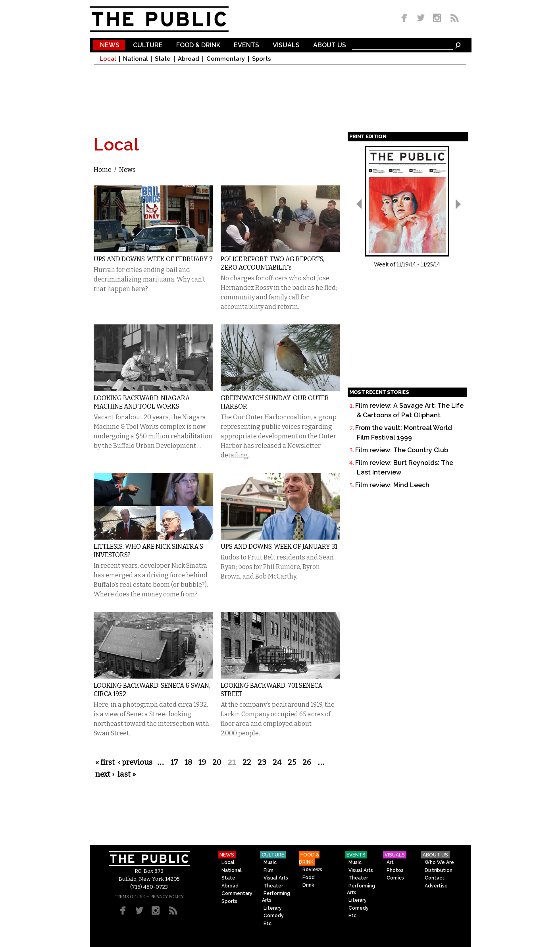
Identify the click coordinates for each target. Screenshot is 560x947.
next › (105, 774)
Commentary (226, 59)
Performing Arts (276, 897)
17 (174, 762)
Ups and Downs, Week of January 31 (279, 547)
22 (247, 762)
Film (268, 870)
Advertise (436, 886)
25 (292, 762)
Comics (395, 878)
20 (217, 762)
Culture (148, 45)
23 (262, 762)
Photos (395, 870)
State (163, 59)
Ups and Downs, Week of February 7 (153, 259)
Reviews (312, 870)
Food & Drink (198, 45)
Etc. (268, 924)
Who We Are (439, 862)
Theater (273, 886)
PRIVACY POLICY (167, 897)
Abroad (189, 59)
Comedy (274, 916)
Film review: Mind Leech (392, 485)
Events (246, 45)
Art (390, 862)
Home (103, 170)
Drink (308, 885)
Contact (435, 878)
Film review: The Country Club (402, 450)
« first (105, 762)
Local (108, 59)
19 (202, 762)
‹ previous (135, 762)
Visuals (286, 45)
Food (309, 878)
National (135, 59)
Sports (262, 59)
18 (188, 762)
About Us (330, 45)
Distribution (439, 870)
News (110, 45)
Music (270, 862)
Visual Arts (276, 878)
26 (307, 762)
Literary (273, 908)
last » (127, 774)
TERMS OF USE (130, 897)
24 (277, 762)
